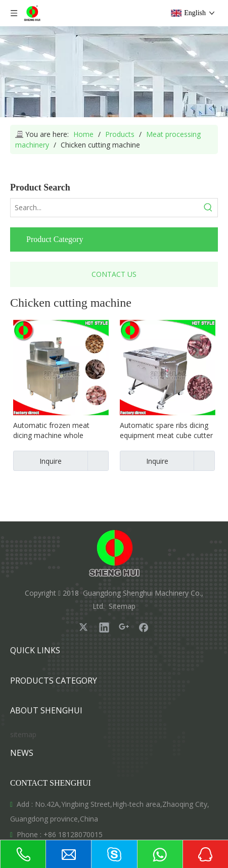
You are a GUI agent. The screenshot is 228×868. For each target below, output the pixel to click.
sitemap (23, 734)
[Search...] (105, 208)
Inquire (37, 461)
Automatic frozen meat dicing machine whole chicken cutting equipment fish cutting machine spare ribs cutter (56, 430)
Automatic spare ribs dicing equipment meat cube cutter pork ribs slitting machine (166, 430)
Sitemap (122, 606)
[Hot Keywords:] (208, 208)
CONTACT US (114, 274)
